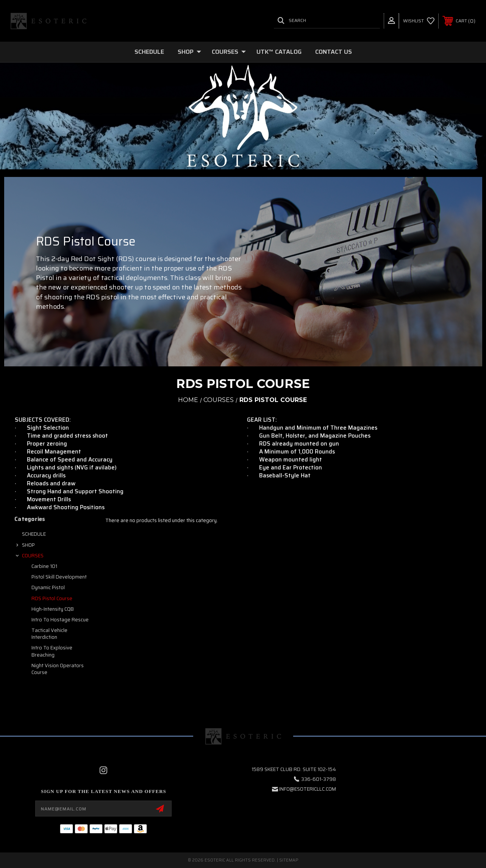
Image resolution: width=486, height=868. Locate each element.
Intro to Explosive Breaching (52, 651)
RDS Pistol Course (52, 598)
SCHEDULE (149, 52)
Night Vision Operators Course (58, 669)
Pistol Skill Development (59, 577)
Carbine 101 (44, 566)
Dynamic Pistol (48, 587)
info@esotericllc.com (308, 789)
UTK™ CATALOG (279, 52)
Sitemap (289, 860)
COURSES (229, 52)
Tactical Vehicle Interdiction (49, 634)
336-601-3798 (319, 779)
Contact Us (334, 52)
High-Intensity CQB (53, 609)
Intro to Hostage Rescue (60, 620)
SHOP (189, 52)
